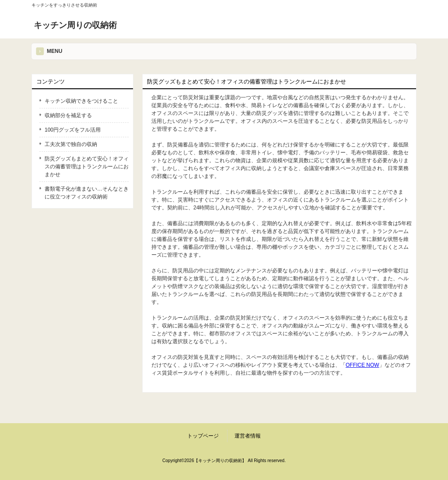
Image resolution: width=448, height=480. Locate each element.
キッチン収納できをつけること (81, 101)
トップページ (203, 436)
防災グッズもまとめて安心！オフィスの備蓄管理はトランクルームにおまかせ (87, 167)
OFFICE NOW (362, 365)
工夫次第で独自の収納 (71, 144)
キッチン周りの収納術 (75, 25)
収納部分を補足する (68, 115)
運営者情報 (248, 436)
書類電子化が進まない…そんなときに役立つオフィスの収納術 (87, 193)
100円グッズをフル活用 (73, 130)
